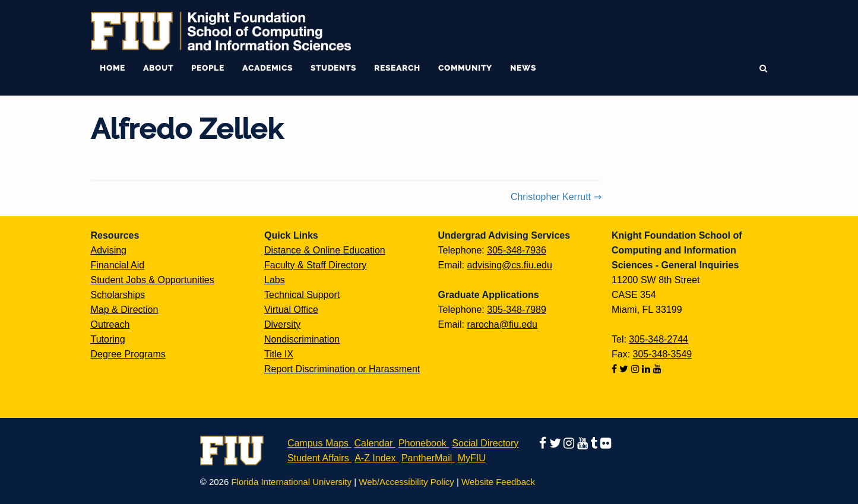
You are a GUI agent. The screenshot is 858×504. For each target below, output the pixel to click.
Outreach (110, 324)
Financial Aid (118, 265)
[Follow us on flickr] (606, 443)
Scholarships (118, 295)
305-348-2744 (658, 339)
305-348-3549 (663, 354)
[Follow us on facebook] (615, 369)
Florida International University (291, 482)
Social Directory (485, 443)
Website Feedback (498, 482)
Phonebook (422, 443)
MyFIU (472, 458)
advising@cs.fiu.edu (509, 265)
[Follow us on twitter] (625, 369)
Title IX (279, 354)
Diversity (282, 324)
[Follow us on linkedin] (647, 369)
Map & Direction (125, 310)
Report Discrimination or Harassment (342, 369)
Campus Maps (318, 443)
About (158, 68)
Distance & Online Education (325, 250)
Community (465, 68)
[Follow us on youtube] (657, 369)
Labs (275, 280)
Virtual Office (291, 310)
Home (113, 68)
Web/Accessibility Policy (406, 482)
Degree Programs (128, 354)
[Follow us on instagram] (637, 369)
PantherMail (427, 458)
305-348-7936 (517, 250)
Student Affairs (318, 458)
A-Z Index (375, 458)
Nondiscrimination (302, 339)
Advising (109, 250)
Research (397, 68)
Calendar (374, 443)
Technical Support (302, 295)
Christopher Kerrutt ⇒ (556, 197)
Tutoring (108, 339)
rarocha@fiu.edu (502, 324)
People (208, 68)
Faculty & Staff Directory (315, 265)
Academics (267, 68)
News (523, 68)
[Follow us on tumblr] (595, 443)
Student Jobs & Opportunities (153, 280)
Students (333, 68)
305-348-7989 (517, 310)
